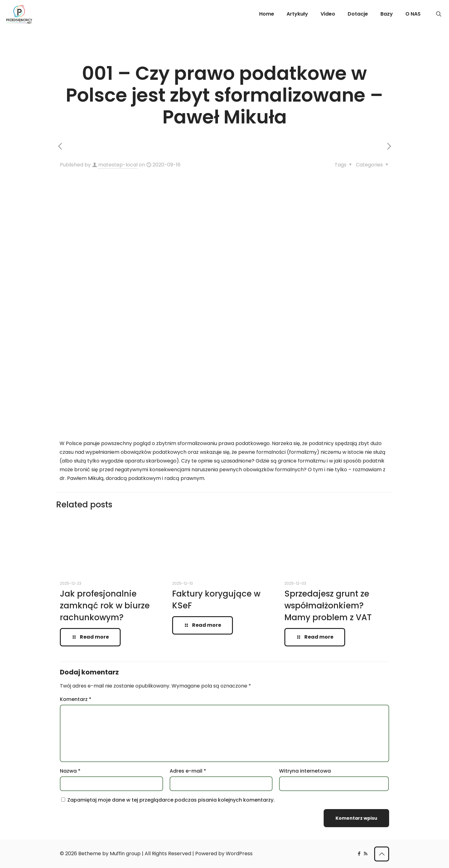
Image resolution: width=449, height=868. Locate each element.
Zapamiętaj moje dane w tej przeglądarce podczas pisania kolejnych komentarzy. (171, 800)
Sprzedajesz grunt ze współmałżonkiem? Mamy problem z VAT (328, 606)
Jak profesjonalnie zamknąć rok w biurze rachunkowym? (105, 606)
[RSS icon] (366, 854)
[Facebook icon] (359, 854)
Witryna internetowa (305, 771)
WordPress (239, 854)
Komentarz (76, 699)
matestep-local (118, 165)
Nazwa (70, 771)
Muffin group (125, 854)
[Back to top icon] (382, 854)
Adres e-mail (188, 771)
